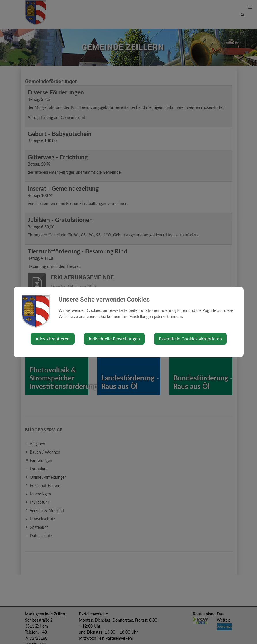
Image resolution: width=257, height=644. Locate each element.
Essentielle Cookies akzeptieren (190, 339)
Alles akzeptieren (53, 339)
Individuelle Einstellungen (114, 339)
